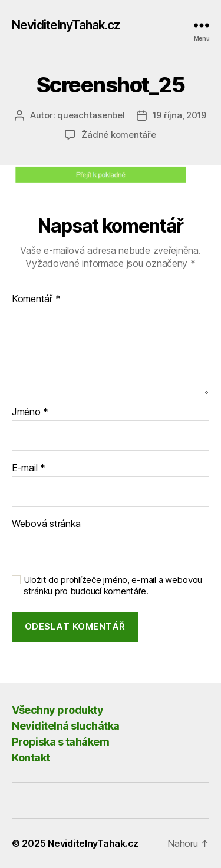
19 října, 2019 (179, 115)
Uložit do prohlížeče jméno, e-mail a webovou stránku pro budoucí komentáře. (113, 586)
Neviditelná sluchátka (66, 726)
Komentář (36, 299)
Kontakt (31, 758)
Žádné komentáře (118, 135)
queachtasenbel (91, 115)
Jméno (30, 412)
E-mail (29, 468)
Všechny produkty (57, 710)
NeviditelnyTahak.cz (66, 25)
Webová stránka (46, 524)
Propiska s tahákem (60, 742)
